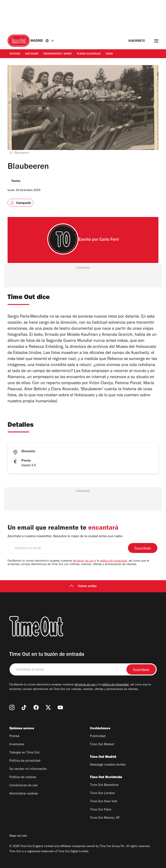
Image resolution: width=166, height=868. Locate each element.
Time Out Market (102, 745)
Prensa (14, 736)
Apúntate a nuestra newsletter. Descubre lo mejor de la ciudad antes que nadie (65, 537)
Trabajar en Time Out (24, 753)
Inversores (17, 745)
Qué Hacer (32, 54)
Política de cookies (23, 777)
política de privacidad (113, 561)
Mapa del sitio (18, 836)
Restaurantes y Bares (57, 54)
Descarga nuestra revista (108, 765)
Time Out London (102, 793)
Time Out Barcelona (104, 785)
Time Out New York (104, 802)
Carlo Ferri (109, 240)
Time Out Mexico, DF (105, 818)
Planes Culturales (89, 54)
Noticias (15, 54)
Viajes (109, 54)
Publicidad (98, 736)
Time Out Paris (101, 810)
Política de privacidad (25, 761)
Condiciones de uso (23, 786)
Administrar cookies (24, 794)
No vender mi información (28, 769)
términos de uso (83, 561)
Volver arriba (83, 586)
